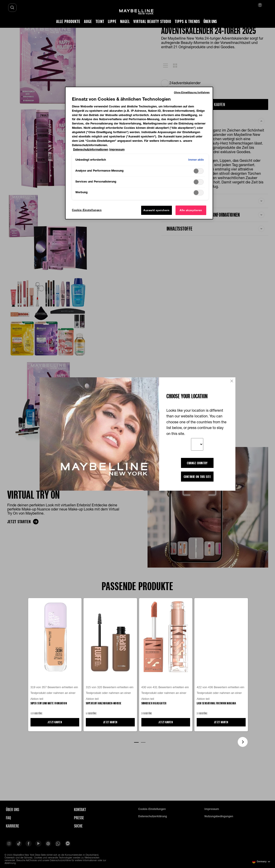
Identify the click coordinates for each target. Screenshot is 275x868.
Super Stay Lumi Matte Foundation (49, 703)
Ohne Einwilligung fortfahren (192, 92)
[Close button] (232, 381)
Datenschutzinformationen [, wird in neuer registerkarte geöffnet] (91, 149)
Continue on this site (197, 477)
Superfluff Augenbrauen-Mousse (104, 703)
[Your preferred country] (197, 444)
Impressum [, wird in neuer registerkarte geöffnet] (117, 149)
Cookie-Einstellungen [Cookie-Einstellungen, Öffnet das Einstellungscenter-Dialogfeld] (87, 210)
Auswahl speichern (157, 210)
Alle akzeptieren (191, 210)
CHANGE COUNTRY (197, 463)
